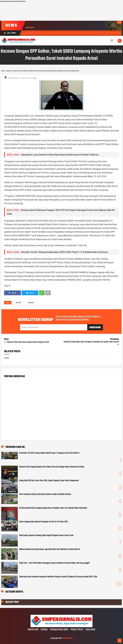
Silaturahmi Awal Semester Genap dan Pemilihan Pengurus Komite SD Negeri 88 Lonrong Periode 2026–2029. (58, 577)
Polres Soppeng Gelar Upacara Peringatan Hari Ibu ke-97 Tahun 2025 (43, 522)
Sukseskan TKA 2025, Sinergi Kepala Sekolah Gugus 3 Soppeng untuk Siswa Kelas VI (49, 453)
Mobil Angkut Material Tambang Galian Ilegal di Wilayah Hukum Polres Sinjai (46, 535)
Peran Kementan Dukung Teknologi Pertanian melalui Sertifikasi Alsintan (45, 494)
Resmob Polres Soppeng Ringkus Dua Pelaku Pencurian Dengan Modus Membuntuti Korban (52, 467)
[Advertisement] (61, 12)
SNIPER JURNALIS (67, 638)
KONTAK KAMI (33, 630)
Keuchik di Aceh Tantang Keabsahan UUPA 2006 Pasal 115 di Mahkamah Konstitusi (64, 252)
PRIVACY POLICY (77, 630)
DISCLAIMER (90, 630)
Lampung (18, 303)
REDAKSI (44, 630)
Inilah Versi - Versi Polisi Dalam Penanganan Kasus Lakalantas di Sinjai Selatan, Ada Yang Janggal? (54, 563)
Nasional (31, 303)
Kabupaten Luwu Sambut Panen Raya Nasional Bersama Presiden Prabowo (60, 155)
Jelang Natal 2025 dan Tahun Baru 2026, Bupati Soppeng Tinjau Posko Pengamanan (49, 481)
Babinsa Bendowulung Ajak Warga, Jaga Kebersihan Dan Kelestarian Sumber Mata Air (49, 549)
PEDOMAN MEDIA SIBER (59, 630)
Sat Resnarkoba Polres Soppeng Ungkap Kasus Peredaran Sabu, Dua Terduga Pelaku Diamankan (53, 508)
